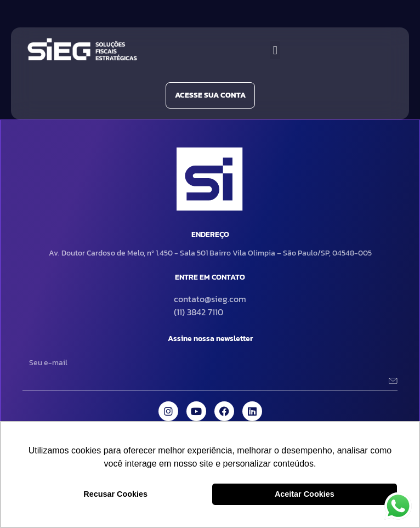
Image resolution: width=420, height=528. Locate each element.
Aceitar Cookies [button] (305, 494)
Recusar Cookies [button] (115, 494)
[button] (275, 50)
